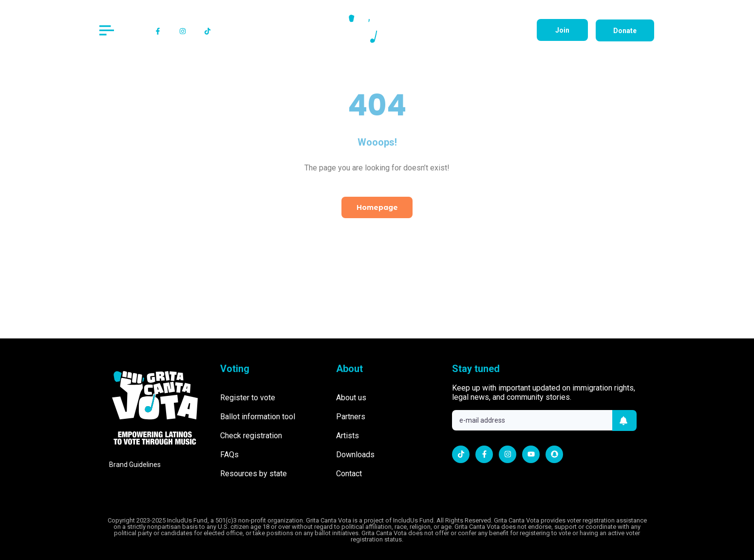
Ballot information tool (258, 417)
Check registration (251, 436)
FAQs (229, 455)
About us (351, 398)
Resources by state (254, 474)
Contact (349, 474)
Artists (348, 436)
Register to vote (248, 398)
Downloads (355, 455)
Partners (351, 417)
